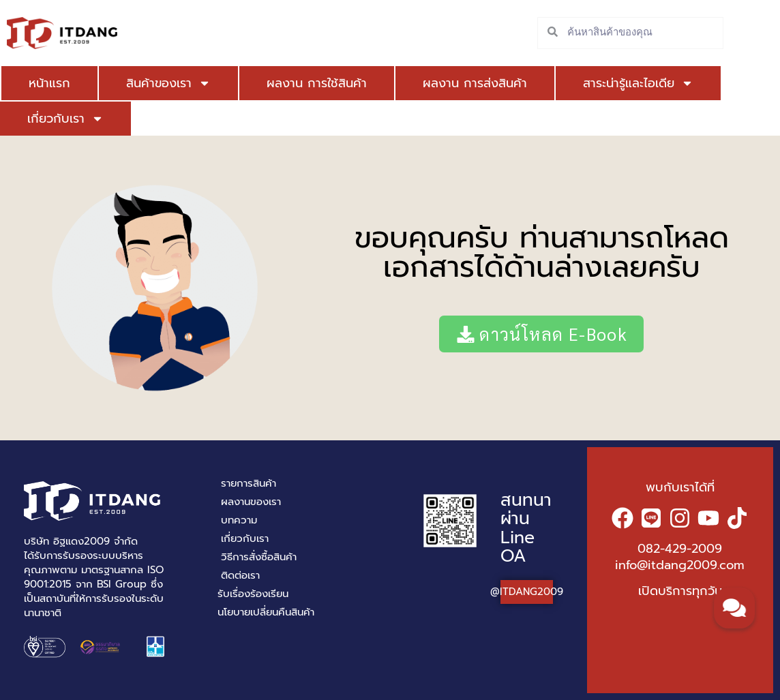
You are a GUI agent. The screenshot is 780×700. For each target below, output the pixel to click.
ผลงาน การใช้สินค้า (317, 83)
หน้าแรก (49, 83)
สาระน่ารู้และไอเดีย (638, 83)
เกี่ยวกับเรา (65, 119)
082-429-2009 (680, 549)
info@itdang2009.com (680, 565)
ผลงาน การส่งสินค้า (475, 83)
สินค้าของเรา (168, 83)
